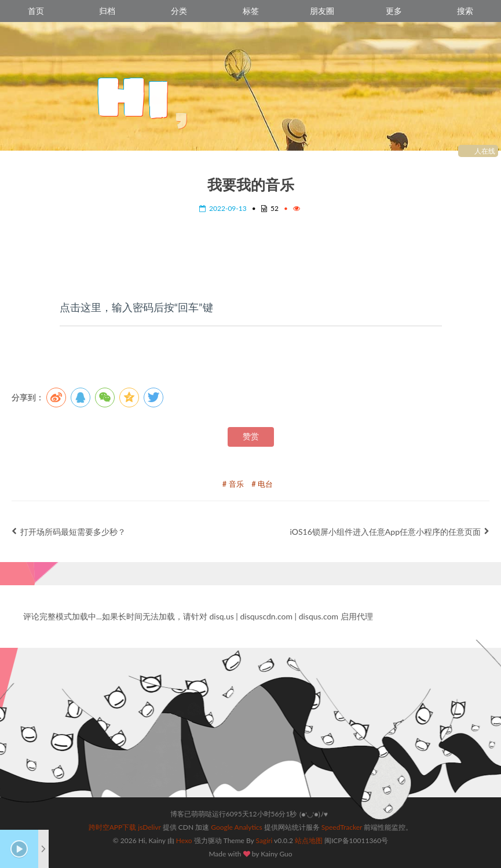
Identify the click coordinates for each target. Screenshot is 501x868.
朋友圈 (322, 11)
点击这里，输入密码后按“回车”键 (136, 307)
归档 (107, 11)
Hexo (184, 840)
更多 (394, 11)
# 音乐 (233, 484)
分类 (179, 11)
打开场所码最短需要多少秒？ (69, 532)
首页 (36, 11)
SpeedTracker (342, 827)
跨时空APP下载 (113, 827)
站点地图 (309, 840)
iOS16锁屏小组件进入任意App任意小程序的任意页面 (390, 532)
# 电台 (262, 484)
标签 (251, 11)
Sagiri (264, 840)
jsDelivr (149, 827)
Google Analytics (236, 827)
